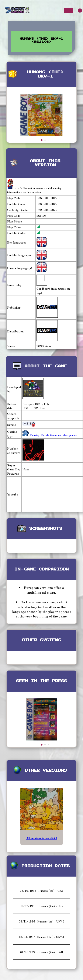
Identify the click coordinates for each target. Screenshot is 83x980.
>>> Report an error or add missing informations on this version (34, 190)
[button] (42, 140)
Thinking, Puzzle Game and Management (53, 435)
